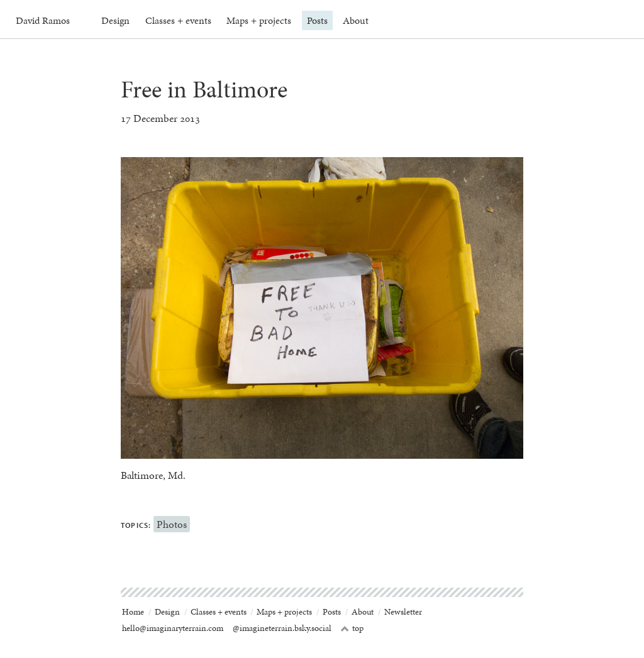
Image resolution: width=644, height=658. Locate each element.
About (356, 20)
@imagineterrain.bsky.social (282, 628)
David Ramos (43, 20)
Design (115, 20)
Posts (317, 20)
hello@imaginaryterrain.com (173, 628)
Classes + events (178, 20)
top (352, 628)
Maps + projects (259, 20)
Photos (172, 524)
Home (133, 612)
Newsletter (403, 612)
